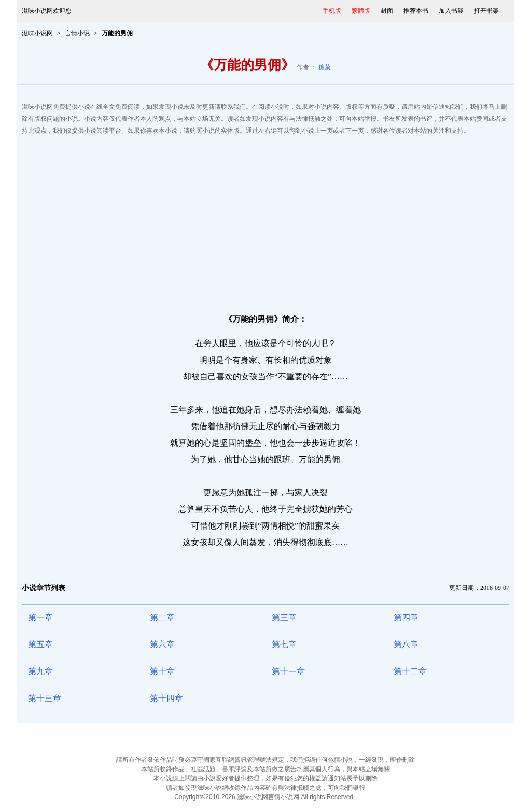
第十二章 (410, 671)
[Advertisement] (265, 220)
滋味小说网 (37, 33)
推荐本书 (416, 11)
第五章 (40, 644)
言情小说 (77, 33)
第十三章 (45, 698)
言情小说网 (284, 797)
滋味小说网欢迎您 (47, 11)
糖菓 (325, 67)
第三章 (284, 617)
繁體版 (361, 11)
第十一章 (288, 671)
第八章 (406, 644)
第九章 (40, 671)
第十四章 (166, 698)
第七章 (284, 644)
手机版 (332, 11)
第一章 (40, 617)
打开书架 (486, 11)
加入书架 (451, 11)
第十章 (162, 671)
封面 (387, 11)
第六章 (162, 644)
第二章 (162, 617)
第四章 (406, 617)
